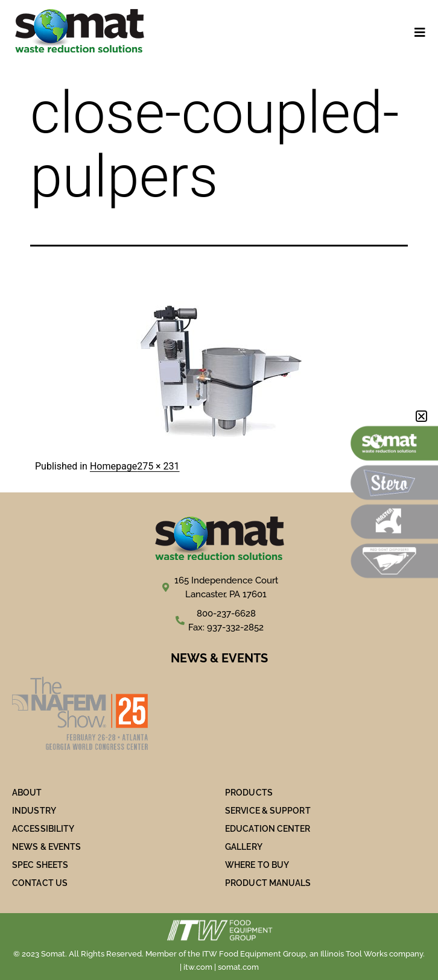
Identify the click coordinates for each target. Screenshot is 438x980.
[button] (421, 416)
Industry (34, 811)
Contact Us (40, 883)
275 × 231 (158, 466)
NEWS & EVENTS (46, 847)
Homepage (113, 466)
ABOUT (27, 793)
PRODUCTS (249, 793)
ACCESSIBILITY (43, 829)
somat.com (238, 967)
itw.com (198, 967)
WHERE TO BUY (257, 865)
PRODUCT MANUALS (268, 883)
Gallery (244, 847)
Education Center (268, 829)
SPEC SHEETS (40, 865)
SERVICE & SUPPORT (268, 811)
